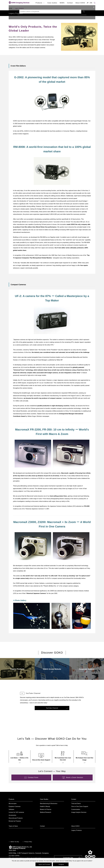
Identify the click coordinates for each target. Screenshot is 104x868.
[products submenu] (44, 3)
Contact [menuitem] (74, 804)
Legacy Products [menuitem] (76, 835)
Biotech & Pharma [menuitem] (46, 814)
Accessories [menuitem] (12, 820)
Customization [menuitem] (76, 814)
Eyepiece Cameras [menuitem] (15, 811)
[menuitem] (17, 674)
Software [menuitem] (11, 814)
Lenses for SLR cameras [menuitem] (16, 817)
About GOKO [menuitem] (75, 831)
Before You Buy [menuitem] (15, 846)
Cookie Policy (68, 861)
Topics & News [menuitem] (13, 831)
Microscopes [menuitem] (13, 808)
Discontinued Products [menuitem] (16, 823)
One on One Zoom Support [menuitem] (80, 811)
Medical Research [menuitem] (46, 817)
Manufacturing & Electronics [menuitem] (49, 808)
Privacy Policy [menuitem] (28, 846)
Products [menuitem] (11, 804)
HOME (11, 8)
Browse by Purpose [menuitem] (15, 826)
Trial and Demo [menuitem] (76, 808)
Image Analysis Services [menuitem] (79, 817)
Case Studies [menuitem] (44, 804)
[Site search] (95, 3)
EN (91, 3)
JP (88, 3)
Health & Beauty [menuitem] (45, 811)
